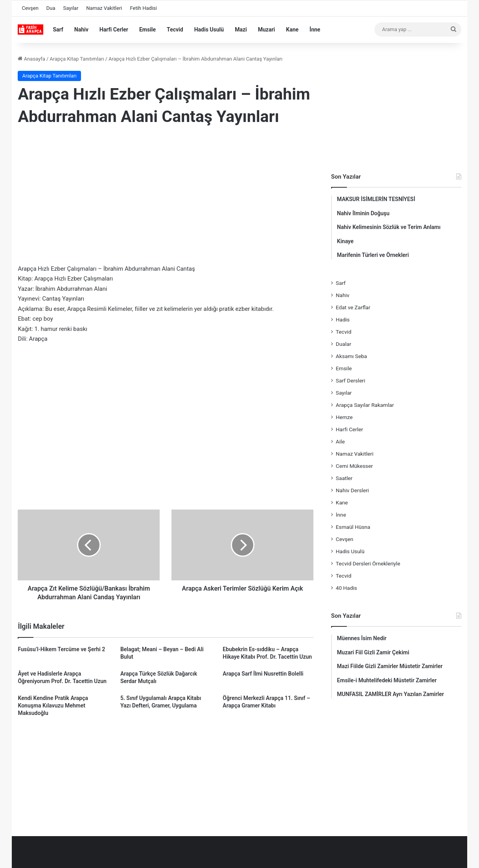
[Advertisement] (166, 197)
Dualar (344, 344)
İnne (315, 30)
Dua (51, 8)
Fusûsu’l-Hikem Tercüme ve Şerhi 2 (61, 649)
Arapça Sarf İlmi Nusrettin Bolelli (263, 674)
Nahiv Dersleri (352, 490)
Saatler (344, 478)
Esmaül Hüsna (353, 527)
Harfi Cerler (114, 30)
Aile (340, 441)
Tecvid (175, 30)
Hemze (344, 417)
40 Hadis (346, 588)
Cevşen (30, 8)
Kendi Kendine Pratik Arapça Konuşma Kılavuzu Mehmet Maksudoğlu (53, 705)
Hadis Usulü (209, 30)
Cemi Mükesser (354, 466)
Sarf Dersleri (351, 380)
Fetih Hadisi (143, 8)
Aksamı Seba (351, 356)
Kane (292, 30)
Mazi (241, 30)
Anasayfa (31, 59)
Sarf (58, 30)
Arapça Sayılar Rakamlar (365, 405)
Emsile (147, 30)
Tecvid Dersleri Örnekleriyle (368, 563)
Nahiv (81, 30)
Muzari (267, 30)
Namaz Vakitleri (104, 8)
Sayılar (71, 8)
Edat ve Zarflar (353, 307)
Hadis (343, 319)
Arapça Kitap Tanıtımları (77, 59)
